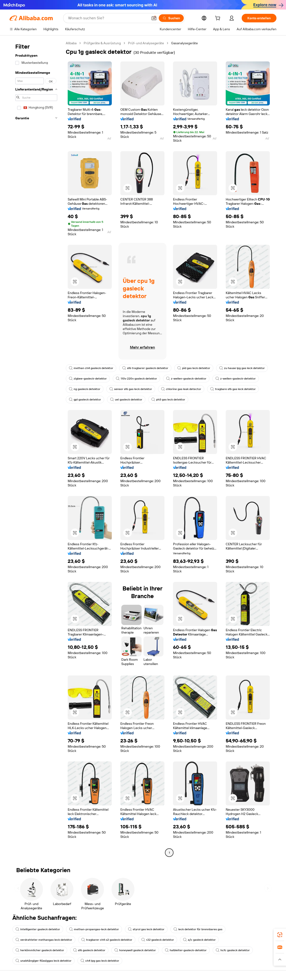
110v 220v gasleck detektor (136, 379)
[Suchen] (171, 18)
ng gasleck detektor (85, 389)
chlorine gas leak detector (181, 389)
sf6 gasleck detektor (89, 950)
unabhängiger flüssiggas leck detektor (43, 961)
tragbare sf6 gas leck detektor (233, 389)
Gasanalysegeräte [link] (184, 43)
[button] (154, 18)
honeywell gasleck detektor (135, 950)
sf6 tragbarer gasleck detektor (145, 368)
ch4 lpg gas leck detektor (100, 961)
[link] (280, 935)
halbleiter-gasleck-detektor (186, 950)
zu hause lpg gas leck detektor (242, 368)
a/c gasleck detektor (199, 940)
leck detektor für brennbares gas (198, 929)
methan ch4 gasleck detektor (91, 368)
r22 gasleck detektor (158, 940)
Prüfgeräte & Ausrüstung (102, 43)
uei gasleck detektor (126, 400)
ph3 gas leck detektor (168, 400)
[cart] (219, 19)
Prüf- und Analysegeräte (146, 43)
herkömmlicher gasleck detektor (40, 950)
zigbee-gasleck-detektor (88, 379)
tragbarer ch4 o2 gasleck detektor (107, 940)
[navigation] (36, 448)
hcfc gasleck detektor (233, 950)
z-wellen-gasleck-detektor (186, 379)
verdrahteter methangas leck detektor (44, 940)
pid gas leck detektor (194, 368)
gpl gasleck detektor (85, 400)
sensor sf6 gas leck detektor (131, 389)
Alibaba (71, 43)
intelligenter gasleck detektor (38, 929)
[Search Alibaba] (108, 18)
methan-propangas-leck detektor (94, 929)
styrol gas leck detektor (146, 929)
